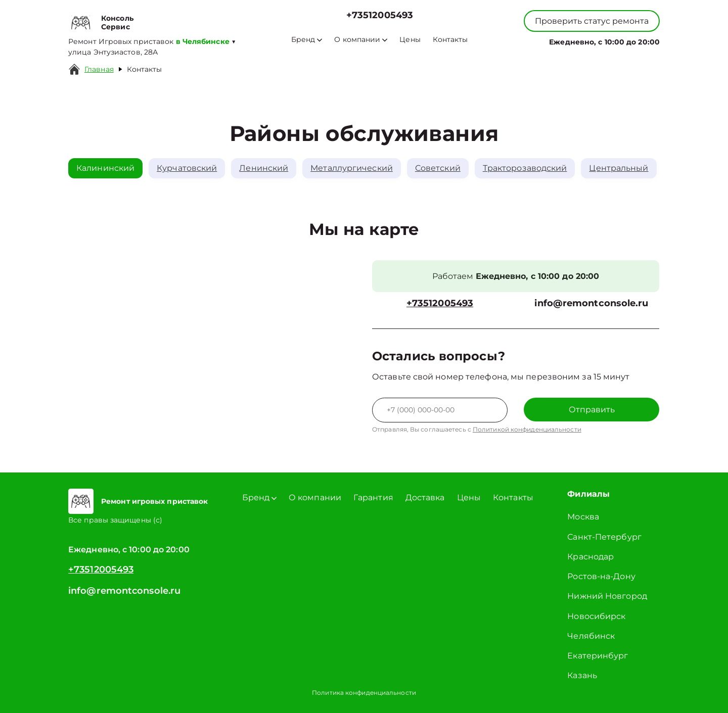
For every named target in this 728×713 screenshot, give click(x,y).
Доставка (425, 497)
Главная (99, 69)
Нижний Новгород (607, 596)
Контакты (450, 40)
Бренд (307, 40)
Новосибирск (596, 616)
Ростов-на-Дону (601, 576)
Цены (410, 40)
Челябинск (591, 636)
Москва (583, 517)
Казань (582, 675)
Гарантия (373, 497)
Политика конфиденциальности (364, 693)
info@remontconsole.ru (591, 303)
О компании (361, 40)
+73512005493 (380, 15)
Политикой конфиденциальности (527, 429)
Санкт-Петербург (604, 537)
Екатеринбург (598, 656)
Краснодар (590, 557)
